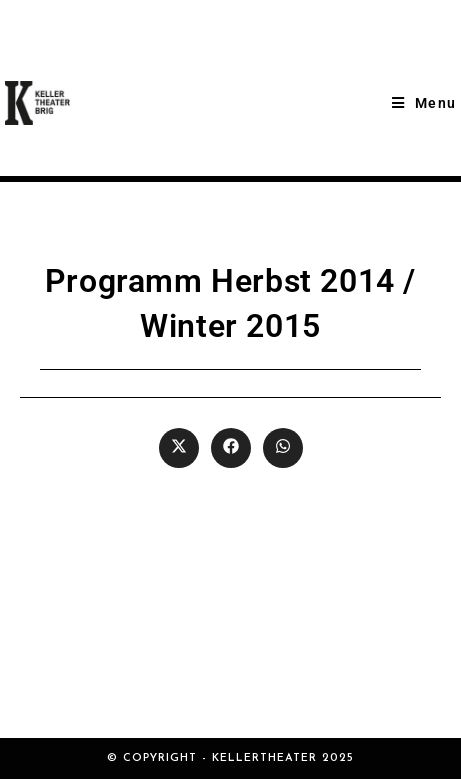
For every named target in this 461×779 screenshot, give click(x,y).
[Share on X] (179, 448)
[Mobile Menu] (424, 103)
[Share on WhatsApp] (283, 448)
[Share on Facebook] (231, 448)
